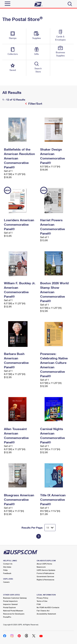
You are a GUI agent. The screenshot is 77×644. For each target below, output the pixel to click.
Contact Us (8, 564)
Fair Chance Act (43, 611)
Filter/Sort (35, 104)
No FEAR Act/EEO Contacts (48, 607)
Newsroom (41, 567)
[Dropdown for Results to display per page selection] (50, 528)
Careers (6, 582)
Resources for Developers (14, 614)
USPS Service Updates (46, 570)
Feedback (7, 573)
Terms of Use (42, 601)
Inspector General (10, 604)
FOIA (39, 604)
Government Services (45, 576)
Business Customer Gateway (15, 598)
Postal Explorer (9, 607)
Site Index (7, 567)
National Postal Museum (13, 611)
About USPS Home (44, 564)
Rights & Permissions (45, 580)
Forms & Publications (45, 573)
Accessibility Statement (46, 614)
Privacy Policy (42, 598)
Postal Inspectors (10, 601)
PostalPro (7, 617)
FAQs (5, 570)
